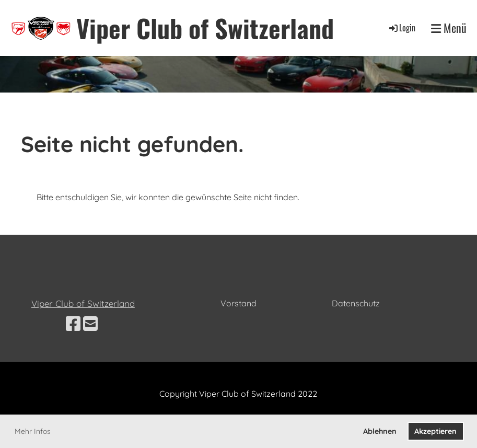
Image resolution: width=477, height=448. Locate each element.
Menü (449, 28)
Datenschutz (356, 303)
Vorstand (238, 303)
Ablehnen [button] (380, 431)
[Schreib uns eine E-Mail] (90, 324)
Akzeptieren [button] (435, 431)
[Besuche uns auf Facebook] (73, 324)
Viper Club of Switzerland (205, 28)
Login (402, 28)
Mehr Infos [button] (33, 431)
